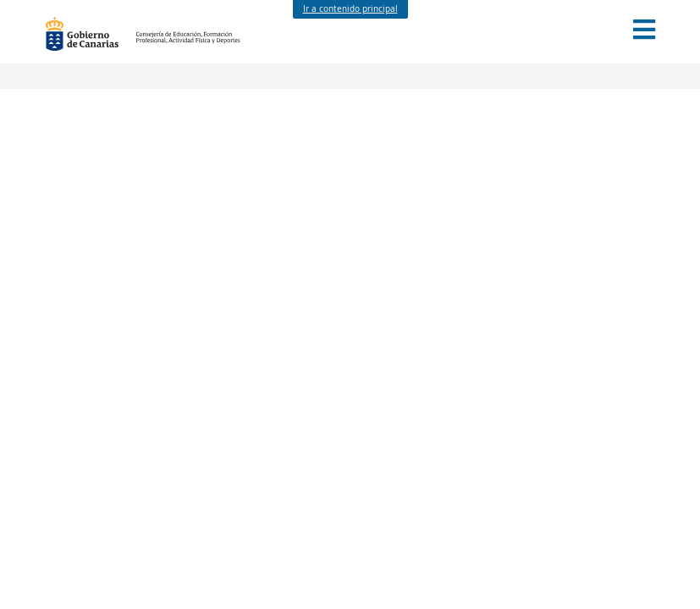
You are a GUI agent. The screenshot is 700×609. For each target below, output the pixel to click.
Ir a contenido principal (350, 9)
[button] (644, 30)
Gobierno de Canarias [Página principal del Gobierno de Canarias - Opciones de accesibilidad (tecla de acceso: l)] (91, 34)
